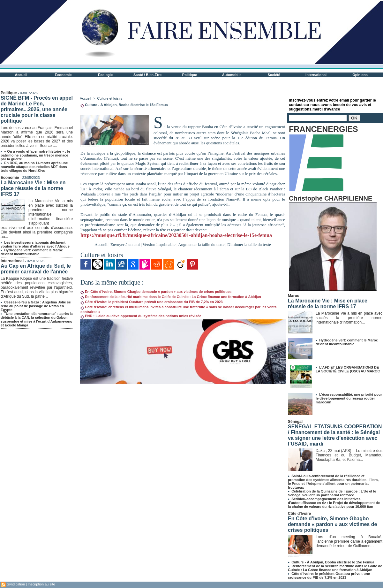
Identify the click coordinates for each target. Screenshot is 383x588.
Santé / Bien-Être (147, 75)
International (316, 75)
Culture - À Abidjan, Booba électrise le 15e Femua (333, 562)
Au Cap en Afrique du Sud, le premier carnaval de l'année (36, 269)
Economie (63, 75)
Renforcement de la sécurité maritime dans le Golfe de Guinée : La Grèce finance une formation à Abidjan (171, 297)
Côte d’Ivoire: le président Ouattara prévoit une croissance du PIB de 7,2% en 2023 (152, 302)
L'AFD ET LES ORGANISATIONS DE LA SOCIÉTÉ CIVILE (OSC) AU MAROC (348, 369)
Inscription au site (41, 584)
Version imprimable (159, 244)
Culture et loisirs (110, 98)
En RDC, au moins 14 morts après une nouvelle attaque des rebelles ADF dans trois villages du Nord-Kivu (34, 167)
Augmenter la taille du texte (201, 244)
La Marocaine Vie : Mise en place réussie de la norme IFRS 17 (33, 188)
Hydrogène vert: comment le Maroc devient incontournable (32, 252)
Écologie (105, 75)
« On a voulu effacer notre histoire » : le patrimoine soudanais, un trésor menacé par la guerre (35, 155)
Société (274, 75)
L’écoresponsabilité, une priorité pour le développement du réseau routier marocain (349, 398)
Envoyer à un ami (125, 244)
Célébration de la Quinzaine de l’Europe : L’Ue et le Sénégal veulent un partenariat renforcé (332, 493)
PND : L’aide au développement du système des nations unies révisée (141, 316)
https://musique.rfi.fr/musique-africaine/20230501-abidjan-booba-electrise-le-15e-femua (176, 235)
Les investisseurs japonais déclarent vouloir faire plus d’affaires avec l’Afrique (35, 244)
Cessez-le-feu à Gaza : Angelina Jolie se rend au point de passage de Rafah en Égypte (36, 306)
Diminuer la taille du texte (249, 244)
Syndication (16, 584)
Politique (190, 75)
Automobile (232, 75)
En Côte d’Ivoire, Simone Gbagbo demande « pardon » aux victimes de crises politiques (156, 292)
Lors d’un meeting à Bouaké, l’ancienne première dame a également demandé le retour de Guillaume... (349, 541)
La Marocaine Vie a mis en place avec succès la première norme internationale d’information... (349, 318)
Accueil (21, 75)
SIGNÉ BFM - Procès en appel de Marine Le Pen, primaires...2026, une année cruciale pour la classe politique (37, 109)
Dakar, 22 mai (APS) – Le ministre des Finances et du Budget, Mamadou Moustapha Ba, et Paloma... (349, 455)
